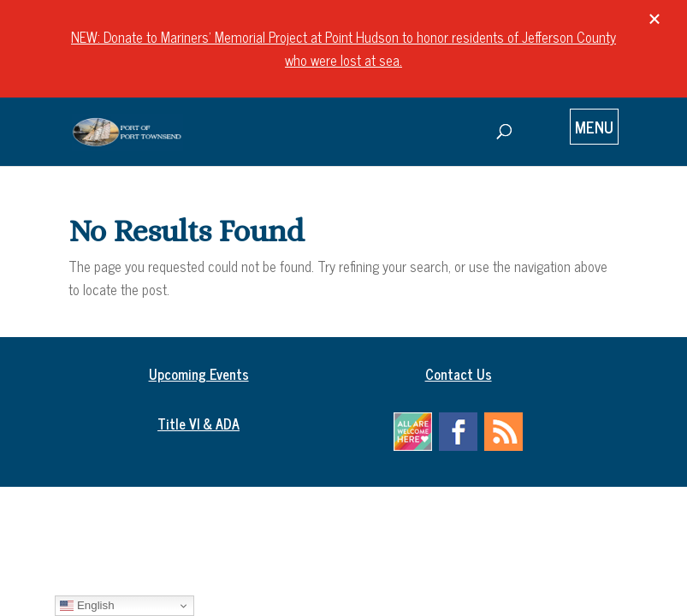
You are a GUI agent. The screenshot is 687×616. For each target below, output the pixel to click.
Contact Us (459, 374)
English (87, 606)
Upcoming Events (199, 374)
